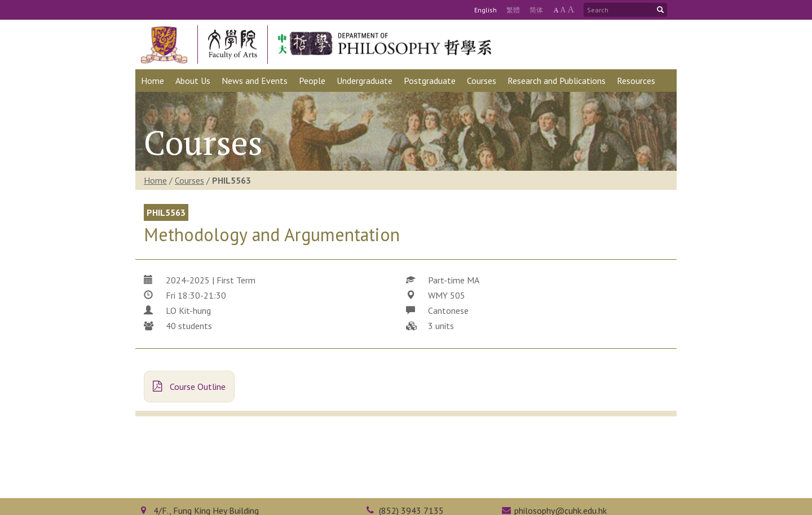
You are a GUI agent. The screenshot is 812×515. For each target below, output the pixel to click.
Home (155, 180)
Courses (189, 180)
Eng (486, 10)
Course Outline (189, 387)
